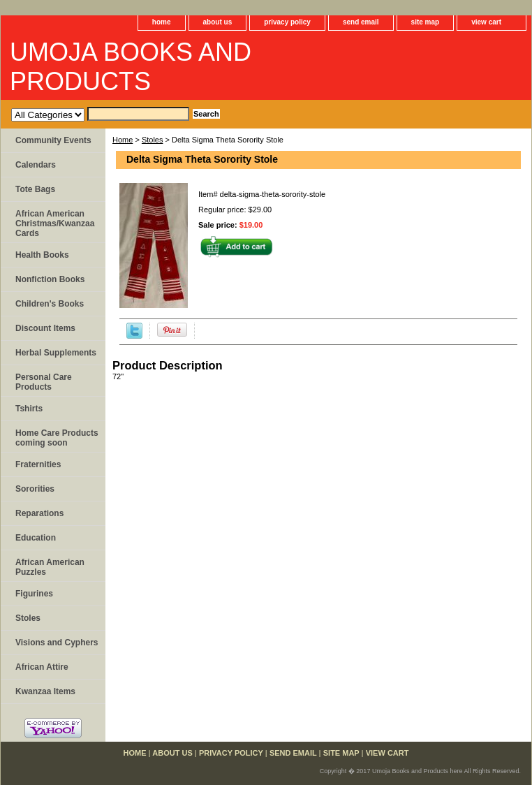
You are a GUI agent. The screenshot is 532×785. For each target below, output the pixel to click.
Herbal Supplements (56, 353)
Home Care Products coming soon (57, 438)
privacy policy (287, 22)
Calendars (36, 165)
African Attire (42, 667)
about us (218, 22)
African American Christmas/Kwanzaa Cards (55, 223)
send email (361, 22)
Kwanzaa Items (45, 691)
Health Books (42, 255)
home (162, 22)
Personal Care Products (44, 382)
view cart (486, 22)
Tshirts (29, 409)
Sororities (35, 489)
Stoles (153, 140)
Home (123, 140)
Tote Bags (35, 189)
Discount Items (45, 328)
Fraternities (38, 464)
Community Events (53, 140)
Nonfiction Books (50, 279)
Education (36, 538)
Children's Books (50, 304)
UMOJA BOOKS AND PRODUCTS (131, 67)
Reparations (39, 513)
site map (426, 22)
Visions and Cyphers (57, 643)
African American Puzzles (50, 567)
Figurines (34, 594)
